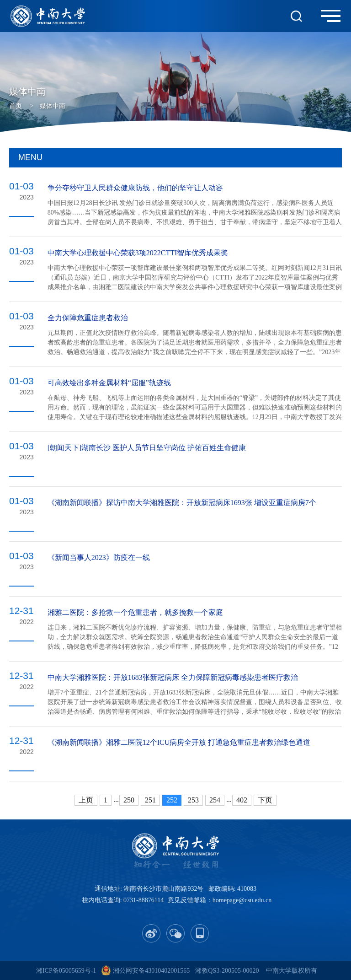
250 (129, 800)
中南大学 (279, 971)
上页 (86, 800)
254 (215, 800)
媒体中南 (53, 106)
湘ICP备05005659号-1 (66, 971)
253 (193, 800)
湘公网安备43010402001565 (151, 971)
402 (242, 800)
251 (150, 800)
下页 (265, 800)
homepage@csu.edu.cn (242, 900)
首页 (16, 106)
